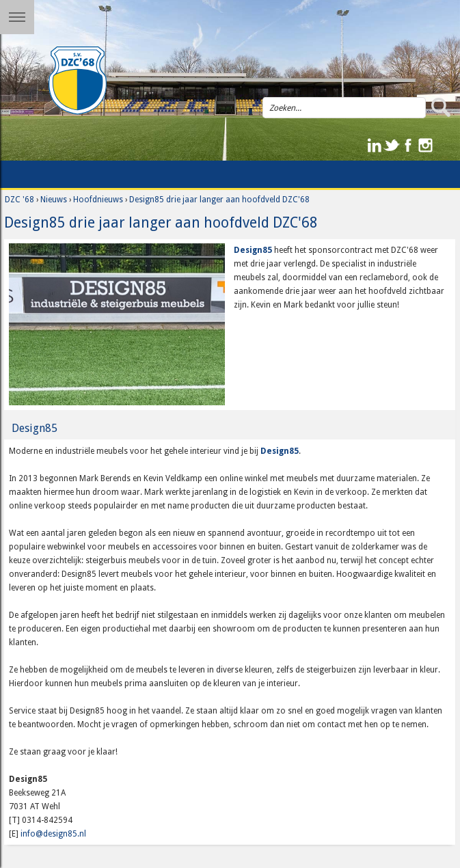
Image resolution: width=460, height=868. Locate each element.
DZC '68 (19, 200)
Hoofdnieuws (98, 200)
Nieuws (54, 200)
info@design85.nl (53, 834)
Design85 (253, 250)
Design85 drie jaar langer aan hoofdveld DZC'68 (219, 200)
